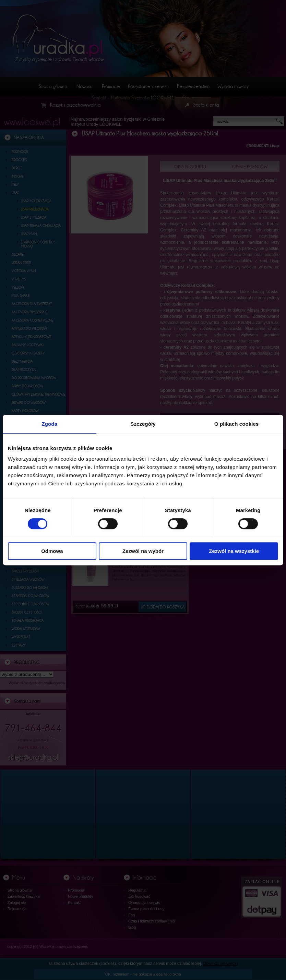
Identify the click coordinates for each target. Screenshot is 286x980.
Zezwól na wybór (143, 551)
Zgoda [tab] (50, 424)
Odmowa (52, 551)
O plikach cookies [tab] (236, 424)
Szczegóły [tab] (143, 424)
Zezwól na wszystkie (234, 551)
